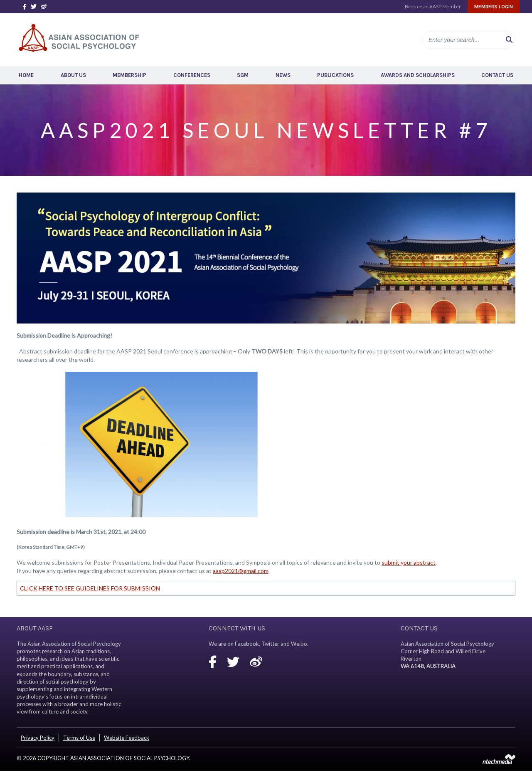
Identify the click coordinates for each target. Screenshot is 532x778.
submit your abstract (409, 562)
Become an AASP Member (433, 6)
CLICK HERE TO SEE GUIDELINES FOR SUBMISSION (90, 588)
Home (26, 75)
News (283, 75)
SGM (243, 75)
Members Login (494, 7)
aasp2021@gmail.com (241, 571)
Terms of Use (79, 738)
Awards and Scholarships (418, 75)
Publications (335, 75)
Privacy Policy (38, 738)
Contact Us (497, 75)
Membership (129, 75)
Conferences (192, 75)
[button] (509, 40)
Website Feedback (127, 738)
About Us (73, 75)
